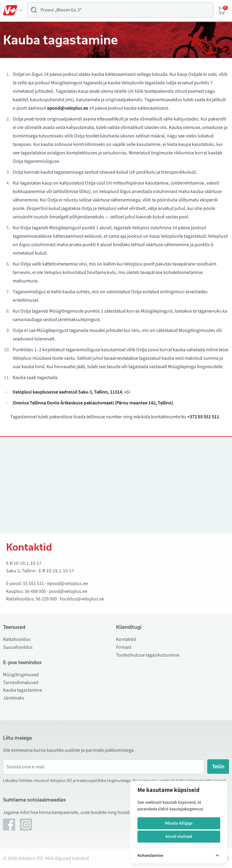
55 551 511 (34, 583)
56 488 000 (35, 591)
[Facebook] (9, 825)
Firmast (124, 647)
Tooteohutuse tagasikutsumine (148, 655)
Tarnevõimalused (21, 683)
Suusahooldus (18, 647)
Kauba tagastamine (23, 690)
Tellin (218, 767)
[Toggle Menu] (13, 10)
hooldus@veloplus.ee (82, 599)
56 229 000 (46, 599)
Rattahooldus (17, 639)
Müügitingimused (21, 675)
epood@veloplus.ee (68, 583)
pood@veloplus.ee (68, 591)
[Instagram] (26, 825)
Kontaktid (126, 639)
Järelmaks (14, 698)
